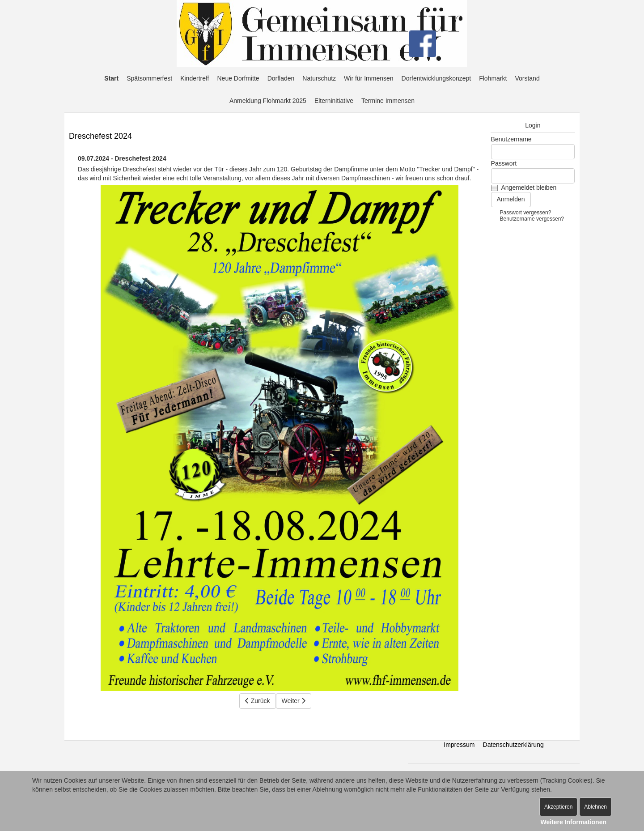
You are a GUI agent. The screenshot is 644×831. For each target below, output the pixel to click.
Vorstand (527, 78)
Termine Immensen (388, 101)
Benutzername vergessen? (532, 219)
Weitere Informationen (573, 822)
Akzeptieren (558, 807)
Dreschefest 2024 (100, 136)
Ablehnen (595, 807)
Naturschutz (319, 78)
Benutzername (511, 139)
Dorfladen (281, 78)
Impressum (459, 745)
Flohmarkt (493, 78)
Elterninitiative (334, 101)
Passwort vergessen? (526, 213)
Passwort (504, 163)
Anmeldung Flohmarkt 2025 (268, 101)
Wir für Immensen (369, 78)
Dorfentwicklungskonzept (436, 78)
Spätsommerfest (149, 78)
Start (111, 78)
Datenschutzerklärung (513, 745)
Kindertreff (195, 78)
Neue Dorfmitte (238, 78)
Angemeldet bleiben (529, 188)
